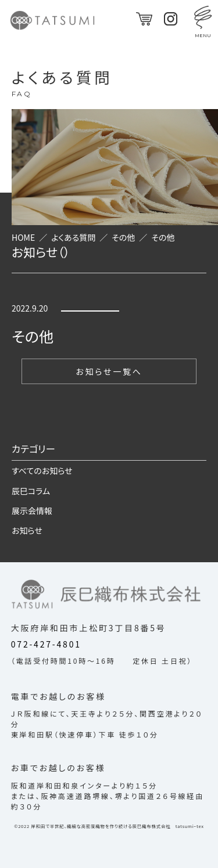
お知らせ (27, 530)
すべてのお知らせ (42, 471)
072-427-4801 (46, 644)
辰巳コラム (31, 491)
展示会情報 (32, 511)
